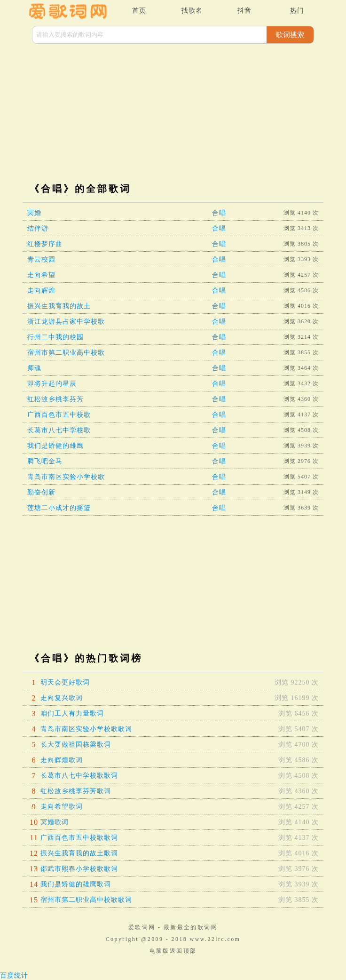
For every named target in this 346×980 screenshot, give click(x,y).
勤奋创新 (41, 492)
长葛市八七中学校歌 (59, 430)
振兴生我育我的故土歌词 (79, 853)
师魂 (34, 368)
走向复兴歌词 (62, 698)
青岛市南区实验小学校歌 (66, 477)
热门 (297, 11)
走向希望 (41, 275)
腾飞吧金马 (45, 461)
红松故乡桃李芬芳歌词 (76, 791)
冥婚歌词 (55, 822)
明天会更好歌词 (65, 682)
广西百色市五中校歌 (59, 415)
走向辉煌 (41, 291)
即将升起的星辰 (52, 384)
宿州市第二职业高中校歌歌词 (86, 900)
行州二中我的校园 (55, 337)
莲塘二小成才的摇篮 (59, 508)
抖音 (244, 11)
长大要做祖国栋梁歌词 (76, 745)
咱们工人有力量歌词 (72, 713)
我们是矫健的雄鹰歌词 (76, 884)
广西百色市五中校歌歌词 (79, 838)
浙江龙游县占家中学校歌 (66, 322)
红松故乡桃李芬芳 (55, 399)
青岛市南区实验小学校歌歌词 (86, 729)
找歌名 (192, 11)
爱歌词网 (142, 927)
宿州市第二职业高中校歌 (66, 353)
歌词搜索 (290, 35)
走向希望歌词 (62, 807)
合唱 (219, 213)
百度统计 (14, 976)
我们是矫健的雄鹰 (55, 446)
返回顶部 (183, 951)
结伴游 (38, 228)
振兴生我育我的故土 (59, 306)
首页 (139, 11)
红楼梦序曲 (45, 244)
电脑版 (160, 951)
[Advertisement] (173, 114)
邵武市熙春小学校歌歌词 (79, 869)
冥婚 (34, 213)
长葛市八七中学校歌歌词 (79, 776)
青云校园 (41, 259)
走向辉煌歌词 (62, 760)
